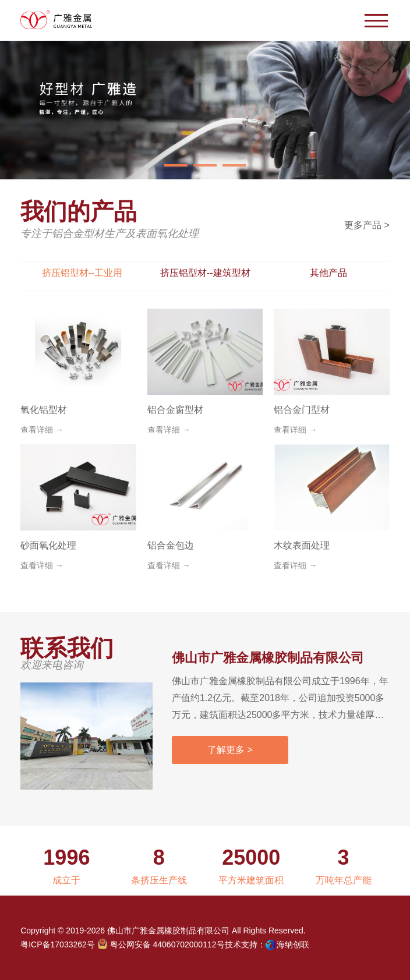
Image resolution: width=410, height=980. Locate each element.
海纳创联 (293, 944)
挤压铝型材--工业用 (82, 273)
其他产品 (328, 273)
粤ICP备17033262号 (58, 944)
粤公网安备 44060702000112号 (161, 944)
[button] (176, 165)
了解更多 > (230, 750)
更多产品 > (367, 225)
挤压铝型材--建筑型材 (205, 273)
